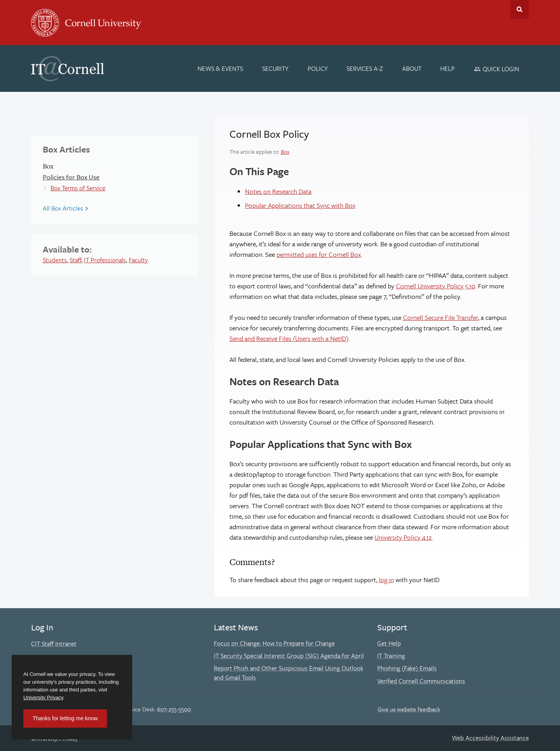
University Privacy (43, 697)
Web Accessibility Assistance (490, 738)
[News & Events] (221, 68)
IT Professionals (105, 260)
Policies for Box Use (71, 177)
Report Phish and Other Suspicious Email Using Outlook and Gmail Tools (289, 673)
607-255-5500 (174, 709)
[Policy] (318, 68)
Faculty (138, 260)
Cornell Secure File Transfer (440, 317)
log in (386, 580)
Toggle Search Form (520, 9)
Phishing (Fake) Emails (407, 668)
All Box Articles (63, 208)
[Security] (275, 68)
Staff (75, 260)
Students (55, 260)
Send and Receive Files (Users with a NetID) (289, 338)
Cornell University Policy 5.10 (436, 286)
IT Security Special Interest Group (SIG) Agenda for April (289, 656)
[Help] (448, 68)
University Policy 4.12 (403, 537)
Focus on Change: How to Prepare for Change (274, 643)
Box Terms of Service (78, 188)
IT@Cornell (68, 69)
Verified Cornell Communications (421, 681)
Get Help (389, 643)
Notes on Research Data (278, 191)
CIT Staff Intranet (54, 644)
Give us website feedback (409, 709)
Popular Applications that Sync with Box (300, 205)
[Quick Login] (496, 69)
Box (285, 152)
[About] (412, 68)
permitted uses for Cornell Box (319, 254)
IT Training (391, 656)
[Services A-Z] (365, 68)
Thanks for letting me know (65, 718)
